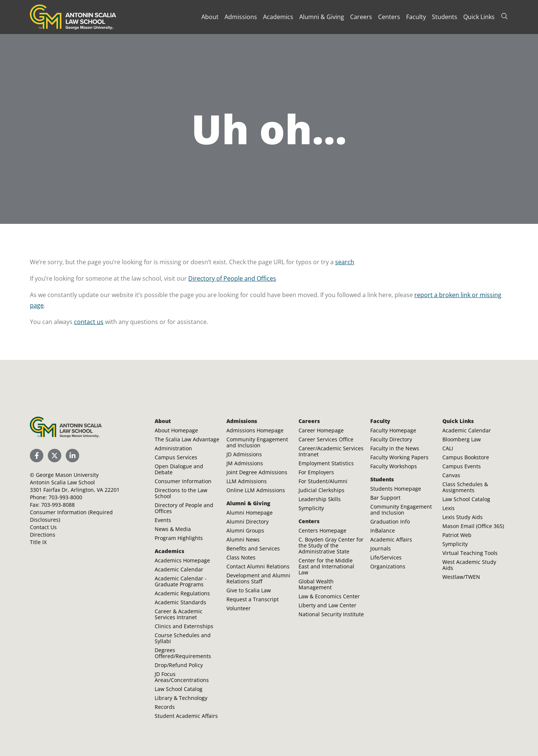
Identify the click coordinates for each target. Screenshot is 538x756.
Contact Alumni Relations (258, 566)
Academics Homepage (182, 560)
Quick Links (479, 17)
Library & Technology (181, 698)
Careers (361, 17)
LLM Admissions (247, 481)
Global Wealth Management (316, 584)
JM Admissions (245, 463)
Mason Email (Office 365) (473, 526)
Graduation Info (390, 522)
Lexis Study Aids (463, 517)
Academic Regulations (182, 593)
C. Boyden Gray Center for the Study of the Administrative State (331, 545)
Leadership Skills (320, 499)
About (210, 17)
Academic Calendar (179, 569)
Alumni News (243, 539)
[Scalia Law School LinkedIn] (72, 456)
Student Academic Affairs (186, 716)
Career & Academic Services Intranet (179, 614)
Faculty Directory (391, 439)
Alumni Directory (248, 522)
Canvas (451, 475)
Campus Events (462, 466)
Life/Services (386, 557)
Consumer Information (183, 481)
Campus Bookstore (466, 457)
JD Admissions (244, 454)
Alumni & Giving (322, 17)
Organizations (388, 566)
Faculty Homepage (393, 430)
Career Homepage (321, 430)
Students (445, 17)
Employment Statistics (326, 463)
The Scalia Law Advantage (187, 439)
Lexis (449, 508)
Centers (389, 17)
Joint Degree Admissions (257, 472)
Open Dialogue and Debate (179, 469)
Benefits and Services (253, 548)
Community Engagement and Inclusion (257, 442)
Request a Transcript (253, 599)
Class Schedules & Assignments (465, 487)
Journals (381, 548)
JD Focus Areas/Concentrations (182, 677)
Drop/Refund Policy (179, 665)
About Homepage (176, 430)
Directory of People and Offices (232, 278)
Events (163, 520)
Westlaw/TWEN (461, 577)
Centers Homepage (322, 530)
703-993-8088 (58, 505)
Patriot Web (457, 535)
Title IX (38, 542)
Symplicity (311, 508)
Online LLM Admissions (256, 490)
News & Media (173, 529)
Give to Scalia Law (249, 590)
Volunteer (239, 608)
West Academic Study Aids (469, 565)
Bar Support (385, 498)
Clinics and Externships (184, 626)
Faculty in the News (395, 448)
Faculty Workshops (394, 466)
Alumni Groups (245, 530)
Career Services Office (326, 439)
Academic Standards (180, 602)
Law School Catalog (179, 689)
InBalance (383, 530)
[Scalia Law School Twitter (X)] (55, 456)
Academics (278, 17)
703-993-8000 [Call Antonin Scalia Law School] (65, 497)
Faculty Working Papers (399, 457)
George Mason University (67, 475)
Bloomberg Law (462, 439)
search (345, 262)
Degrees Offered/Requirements (183, 653)
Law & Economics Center (329, 596)
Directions (43, 535)
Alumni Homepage (250, 513)
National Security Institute (331, 614)
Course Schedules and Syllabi (183, 638)
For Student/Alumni (323, 481)
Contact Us (43, 527)
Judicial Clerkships (321, 490)
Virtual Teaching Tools (470, 553)
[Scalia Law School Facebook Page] (37, 456)
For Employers (316, 472)
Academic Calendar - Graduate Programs (181, 581)
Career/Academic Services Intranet (331, 451)
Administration (173, 448)
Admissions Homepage (255, 430)
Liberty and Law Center (327, 605)
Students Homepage (396, 489)
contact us (89, 322)
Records (165, 707)
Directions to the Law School (181, 493)
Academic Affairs (391, 539)
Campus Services (176, 457)
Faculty (416, 17)
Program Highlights (179, 538)
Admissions (241, 17)
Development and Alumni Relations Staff (258, 578)
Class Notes (241, 557)
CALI (448, 448)
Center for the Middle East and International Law (326, 566)
